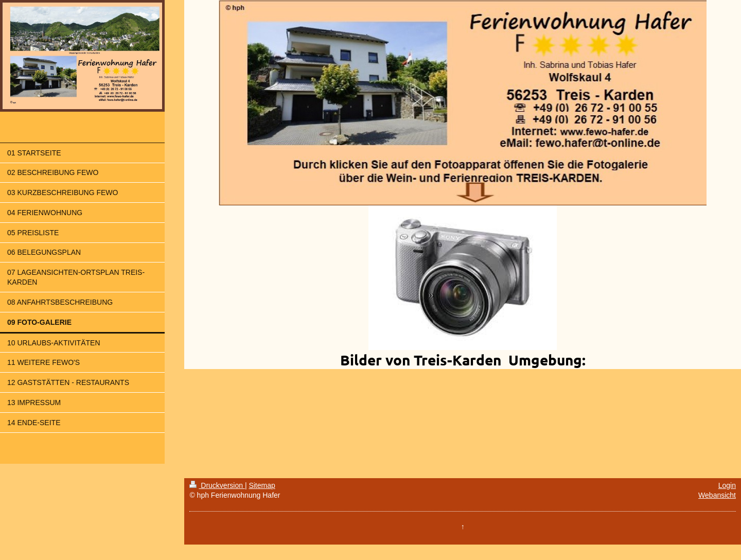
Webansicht (717, 495)
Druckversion (217, 485)
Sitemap (262, 485)
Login (727, 485)
